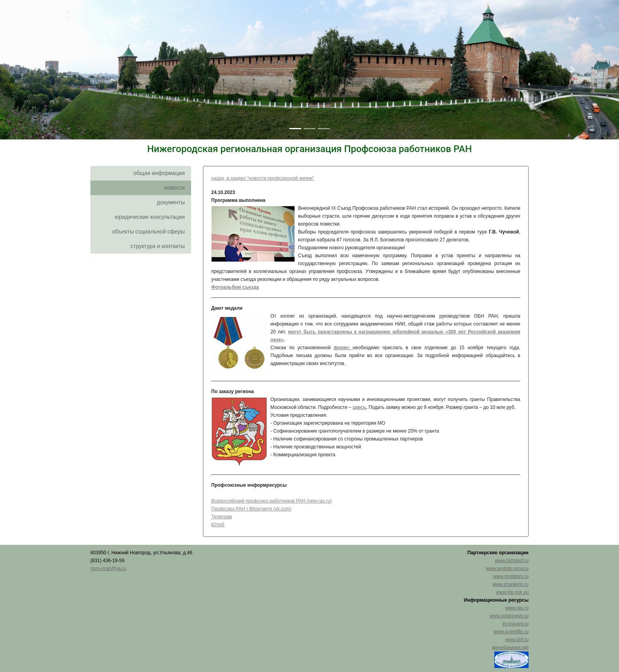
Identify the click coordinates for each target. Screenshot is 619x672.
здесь (359, 407)
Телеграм (222, 517)
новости (174, 188)
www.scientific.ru (511, 632)
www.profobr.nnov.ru (507, 568)
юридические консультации (150, 217)
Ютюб (218, 525)
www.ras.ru (517, 608)
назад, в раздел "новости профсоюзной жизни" (263, 178)
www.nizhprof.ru (512, 561)
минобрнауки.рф (510, 648)
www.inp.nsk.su (512, 592)
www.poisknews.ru (509, 616)
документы (171, 202)
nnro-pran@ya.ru (108, 568)
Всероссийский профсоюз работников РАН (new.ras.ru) (272, 501)
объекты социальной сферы (148, 232)
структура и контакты (158, 246)
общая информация (159, 173)
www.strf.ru (517, 640)
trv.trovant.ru (516, 624)
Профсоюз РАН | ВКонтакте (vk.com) (251, 509)
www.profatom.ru (511, 576)
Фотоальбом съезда (235, 287)
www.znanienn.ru (511, 584)
